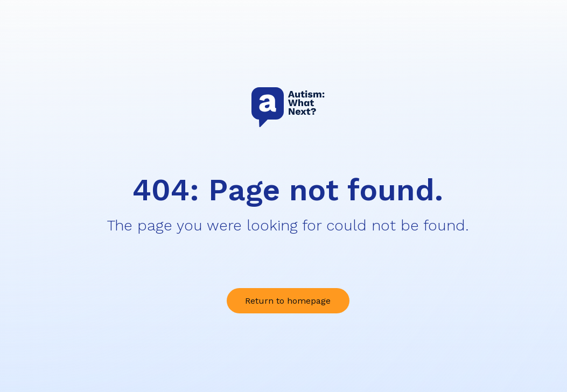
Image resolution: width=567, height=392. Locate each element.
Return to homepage (288, 301)
